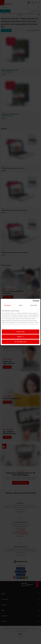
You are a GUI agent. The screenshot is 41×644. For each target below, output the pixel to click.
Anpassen (21, 337)
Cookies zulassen (21, 332)
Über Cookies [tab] (34, 305)
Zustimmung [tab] (7, 305)
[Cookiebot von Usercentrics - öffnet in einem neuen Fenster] (32, 301)
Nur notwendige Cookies (21, 342)
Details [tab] (21, 305)
